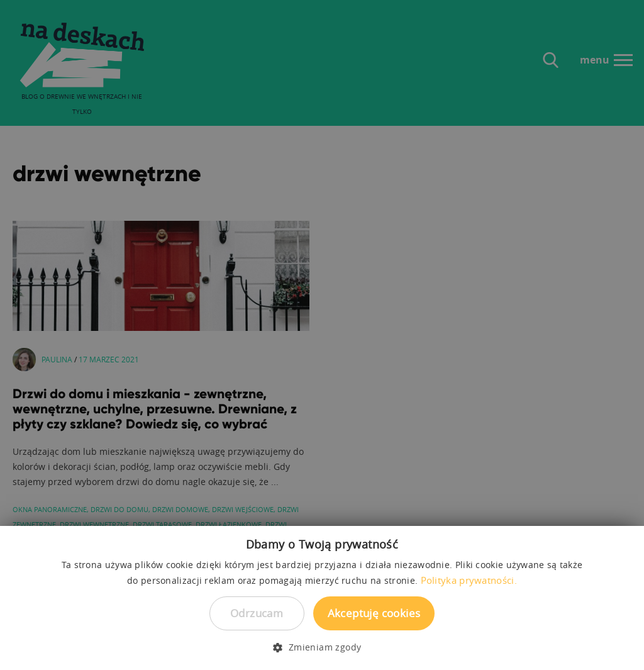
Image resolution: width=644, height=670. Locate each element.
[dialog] (322, 335)
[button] (322, 647)
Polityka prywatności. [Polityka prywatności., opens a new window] (469, 580)
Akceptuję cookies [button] (374, 613)
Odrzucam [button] (257, 613)
